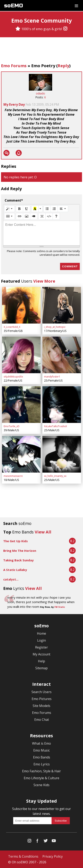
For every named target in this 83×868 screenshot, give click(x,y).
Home (41, 633)
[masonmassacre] (21, 454)
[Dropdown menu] (76, 5)
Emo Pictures (42, 699)
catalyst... (11, 579)
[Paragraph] (63, 209)
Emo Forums (14, 66)
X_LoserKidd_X (12, 327)
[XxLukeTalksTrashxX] (62, 405)
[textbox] (41, 233)
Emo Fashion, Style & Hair (41, 771)
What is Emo (41, 743)
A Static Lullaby (15, 570)
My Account (41, 654)
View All (43, 532)
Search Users (41, 692)
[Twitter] (46, 842)
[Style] (10, 209)
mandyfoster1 (52, 377)
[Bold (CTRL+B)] (19, 209)
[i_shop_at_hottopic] (62, 305)
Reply (63, 66)
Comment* (14, 200)
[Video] (34, 216)
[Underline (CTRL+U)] (27, 209)
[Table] (10, 216)
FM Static (60, 607)
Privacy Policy (53, 856)
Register (41, 647)
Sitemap (41, 668)
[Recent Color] (35, 209)
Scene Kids (41, 785)
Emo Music (41, 750)
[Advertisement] (42, 51)
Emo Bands (42, 757)
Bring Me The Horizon (20, 551)
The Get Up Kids (16, 541)
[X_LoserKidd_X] (21, 305)
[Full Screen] (42, 216)
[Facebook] (38, 842)
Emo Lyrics (42, 764)
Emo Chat (42, 720)
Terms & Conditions (23, 856)
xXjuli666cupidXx (13, 377)
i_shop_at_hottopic (55, 327)
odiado (40, 93)
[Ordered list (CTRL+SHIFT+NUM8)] (54, 209)
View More (44, 281)
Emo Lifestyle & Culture (41, 778)
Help (41, 661)
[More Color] (40, 209)
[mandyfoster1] (62, 355)
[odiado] (40, 89)
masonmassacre (13, 476)
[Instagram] (65, 29)
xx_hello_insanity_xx (55, 476)
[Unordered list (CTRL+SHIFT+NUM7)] (47, 209)
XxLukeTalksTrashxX (56, 426)
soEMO (13, 6)
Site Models (41, 706)
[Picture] (27, 216)
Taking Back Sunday (18, 560)
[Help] (56, 216)
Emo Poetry (43, 66)
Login (41, 640)
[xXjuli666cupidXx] (21, 355)
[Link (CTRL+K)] (19, 216)
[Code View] (49, 216)
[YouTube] (54, 842)
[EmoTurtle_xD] (21, 405)
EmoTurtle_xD (12, 426)
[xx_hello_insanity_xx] (62, 454)
